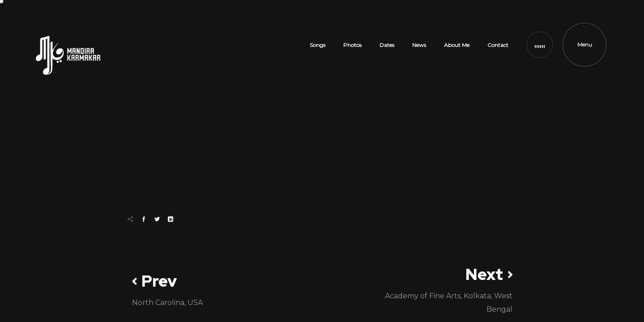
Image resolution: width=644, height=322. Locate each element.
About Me (457, 45)
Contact (498, 45)
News (419, 45)
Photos (352, 45)
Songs (318, 45)
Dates (387, 45)
